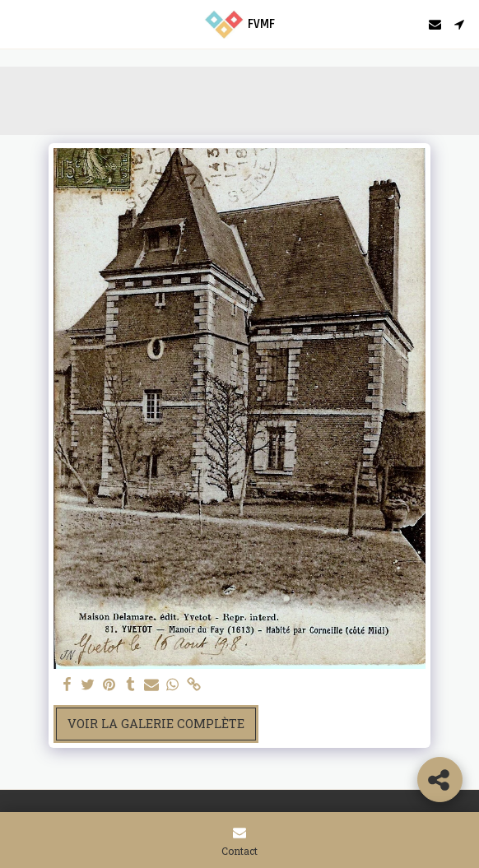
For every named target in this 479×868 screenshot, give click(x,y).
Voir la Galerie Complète (156, 724)
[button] (18, 24)
